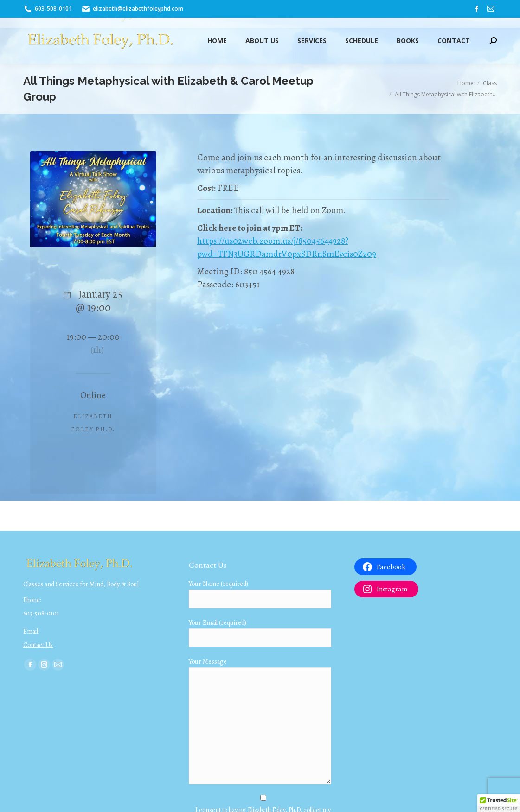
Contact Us (38, 645)
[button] (499, 803)
